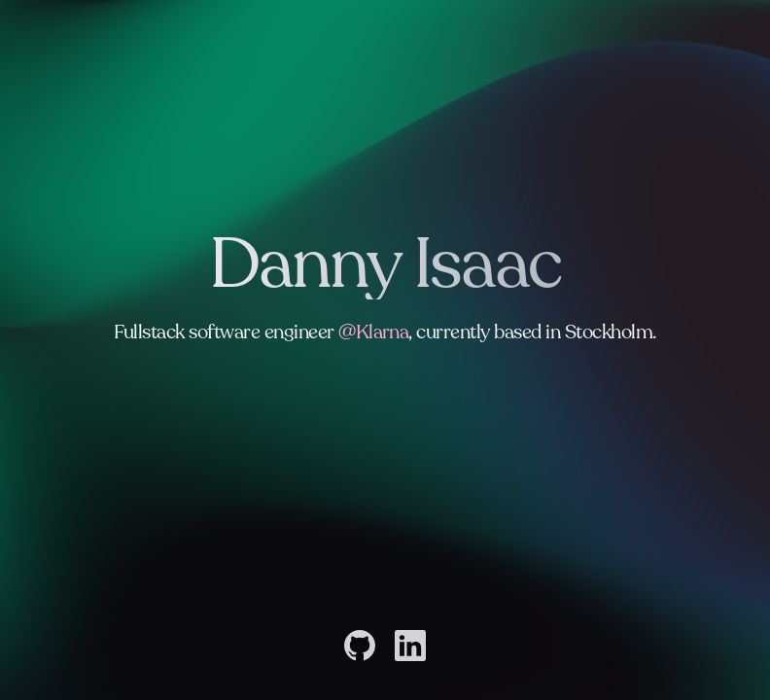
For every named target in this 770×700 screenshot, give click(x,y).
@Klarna (373, 337)
